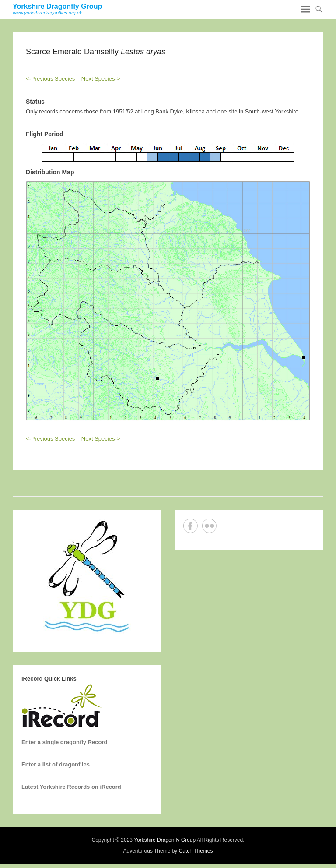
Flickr (209, 526)
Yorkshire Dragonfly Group (57, 6)
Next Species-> (101, 79)
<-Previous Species (50, 79)
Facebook (191, 526)
